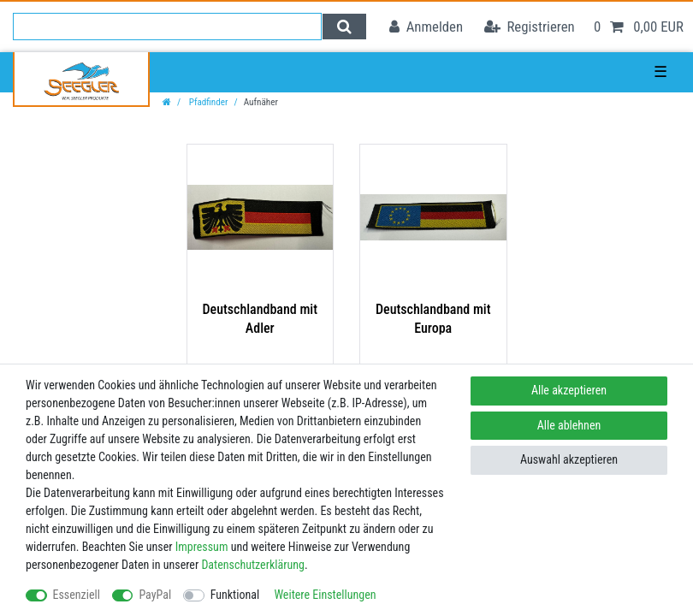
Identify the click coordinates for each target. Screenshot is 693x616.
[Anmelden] (426, 27)
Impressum (202, 547)
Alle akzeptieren (569, 390)
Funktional (235, 595)
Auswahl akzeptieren (569, 459)
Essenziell (77, 595)
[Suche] (344, 27)
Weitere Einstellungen (325, 595)
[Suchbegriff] (167, 27)
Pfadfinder (207, 102)
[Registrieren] (530, 27)
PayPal (155, 595)
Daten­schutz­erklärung (253, 565)
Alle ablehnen (569, 425)
